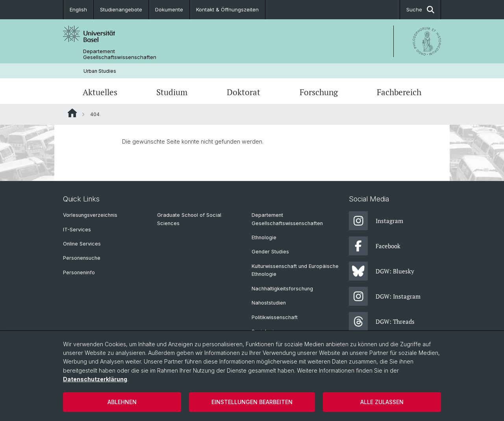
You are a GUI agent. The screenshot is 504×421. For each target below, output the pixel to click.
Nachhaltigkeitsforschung (282, 289)
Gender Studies (270, 252)
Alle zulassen (382, 402)
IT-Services (77, 230)
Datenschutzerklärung (95, 379)
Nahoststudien (269, 303)
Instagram (376, 221)
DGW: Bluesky (382, 271)
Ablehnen (122, 402)
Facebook (375, 246)
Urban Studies (100, 71)
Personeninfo (79, 272)
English (78, 9)
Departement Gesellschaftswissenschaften (120, 54)
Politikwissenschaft (275, 317)
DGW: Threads (382, 321)
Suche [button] (420, 10)
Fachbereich (399, 92)
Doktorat (244, 92)
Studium (172, 92)
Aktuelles (100, 92)
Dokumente (169, 9)
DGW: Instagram (385, 296)
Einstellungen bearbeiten (252, 402)
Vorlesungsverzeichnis (90, 215)
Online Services (82, 244)
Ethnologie (264, 237)
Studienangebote (121, 9)
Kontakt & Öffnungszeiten (227, 9)
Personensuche (82, 258)
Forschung (319, 92)
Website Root (72, 113)
